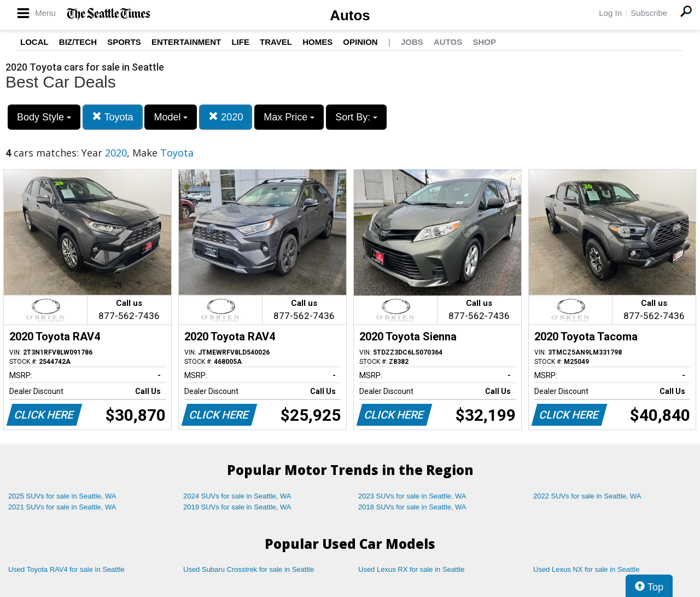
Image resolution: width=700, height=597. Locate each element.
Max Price (289, 117)
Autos (350, 15)
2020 (226, 117)
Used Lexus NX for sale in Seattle (586, 569)
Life (240, 42)
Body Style (44, 117)
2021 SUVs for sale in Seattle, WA (62, 507)
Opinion (360, 42)
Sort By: (356, 117)
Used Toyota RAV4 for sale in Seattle (66, 569)
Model (171, 117)
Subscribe (649, 13)
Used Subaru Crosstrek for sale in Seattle (249, 569)
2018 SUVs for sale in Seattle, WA (412, 507)
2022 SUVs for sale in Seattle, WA (587, 496)
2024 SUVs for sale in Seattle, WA (237, 496)
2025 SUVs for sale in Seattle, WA (62, 496)
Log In (610, 13)
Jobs (412, 42)
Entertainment (186, 42)
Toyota (113, 117)
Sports (124, 42)
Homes (317, 42)
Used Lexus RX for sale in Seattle (411, 569)
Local (34, 42)
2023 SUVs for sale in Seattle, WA (412, 496)
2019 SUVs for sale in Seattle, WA (237, 507)
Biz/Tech (78, 42)
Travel (276, 42)
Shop (484, 42)
